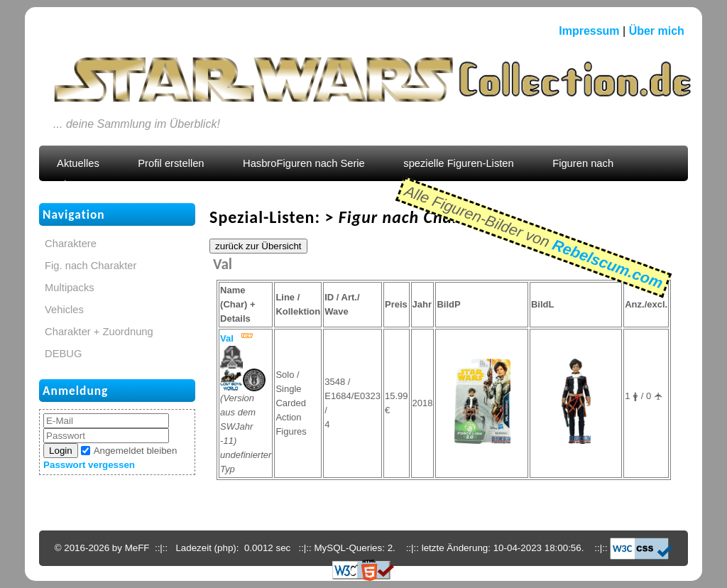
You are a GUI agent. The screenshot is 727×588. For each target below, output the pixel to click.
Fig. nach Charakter (91, 266)
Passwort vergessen (89, 465)
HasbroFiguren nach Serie (304, 163)
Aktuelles (78, 163)
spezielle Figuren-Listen (458, 163)
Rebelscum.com (608, 263)
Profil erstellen (171, 163)
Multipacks (70, 288)
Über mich (657, 31)
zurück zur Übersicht (258, 246)
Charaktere (71, 244)
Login (61, 451)
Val (227, 338)
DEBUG (63, 354)
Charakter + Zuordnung (99, 332)
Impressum (589, 31)
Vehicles (64, 310)
